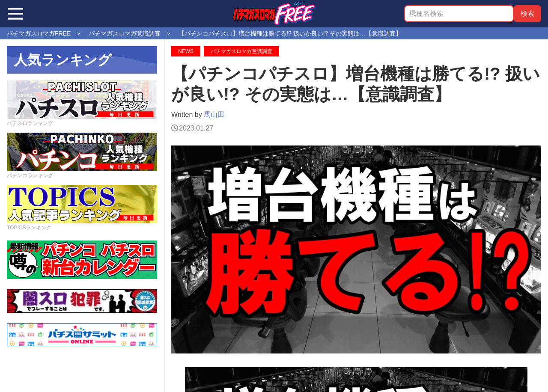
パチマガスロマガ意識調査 (241, 51)
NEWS (186, 51)
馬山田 (214, 114)
